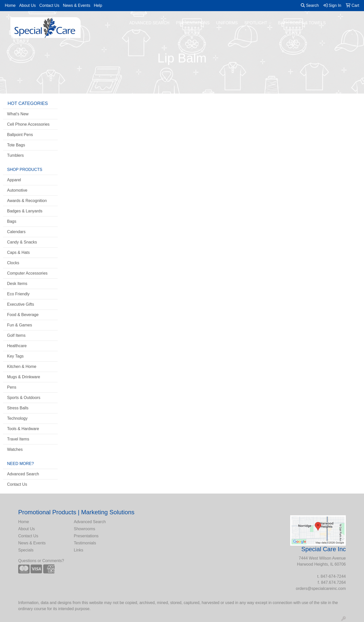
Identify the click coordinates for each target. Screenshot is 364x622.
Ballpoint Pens (20, 135)
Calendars (16, 232)
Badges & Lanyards (25, 211)
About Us (28, 5)
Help (98, 5)
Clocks (13, 263)
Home (10, 5)
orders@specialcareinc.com (321, 588)
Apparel (14, 180)
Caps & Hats (18, 252)
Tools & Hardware (23, 429)
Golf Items (16, 335)
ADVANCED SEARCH (149, 23)
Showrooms (84, 529)
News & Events (77, 5)
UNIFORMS (227, 23)
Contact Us (49, 5)
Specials (26, 550)
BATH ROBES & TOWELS (302, 23)
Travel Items (18, 439)
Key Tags (15, 356)
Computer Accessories (27, 273)
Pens (12, 387)
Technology (17, 418)
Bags (12, 221)
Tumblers (15, 155)
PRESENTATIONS (193, 23)
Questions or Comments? (41, 561)
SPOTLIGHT (258, 23)
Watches (15, 449)
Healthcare (17, 346)
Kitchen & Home (22, 366)
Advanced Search (23, 474)
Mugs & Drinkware (24, 377)
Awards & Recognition (27, 201)
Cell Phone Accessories (28, 124)
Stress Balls (18, 408)
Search (310, 5)
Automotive (17, 190)
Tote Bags (16, 145)
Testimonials (85, 543)
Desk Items (17, 284)
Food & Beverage (23, 315)
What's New (18, 114)
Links (78, 550)
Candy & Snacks (22, 242)
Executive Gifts (21, 304)
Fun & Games (20, 325)
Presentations (86, 536)
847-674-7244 (333, 576)
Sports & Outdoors (24, 398)
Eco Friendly (18, 294)
